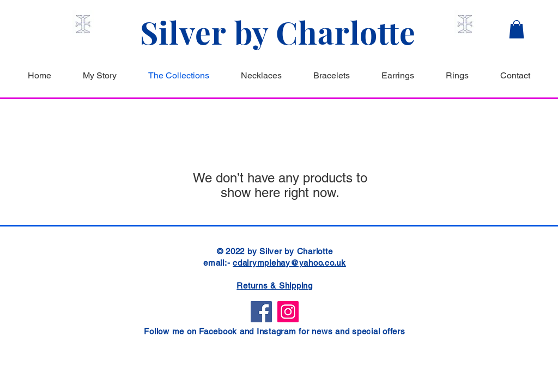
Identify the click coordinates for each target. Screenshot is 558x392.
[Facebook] (261, 312)
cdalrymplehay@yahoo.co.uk (289, 263)
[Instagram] (288, 312)
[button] (517, 29)
